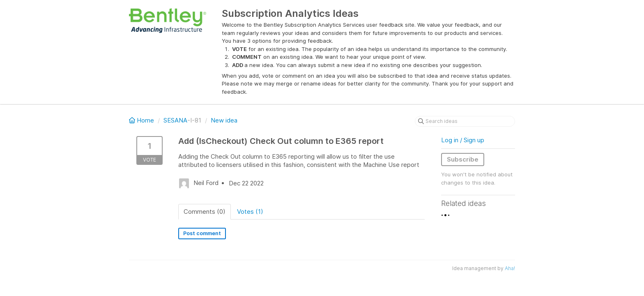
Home (142, 120)
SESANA (175, 120)
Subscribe (463, 159)
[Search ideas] (465, 121)
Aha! (510, 268)
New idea (224, 120)
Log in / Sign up (463, 140)
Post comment (202, 233)
